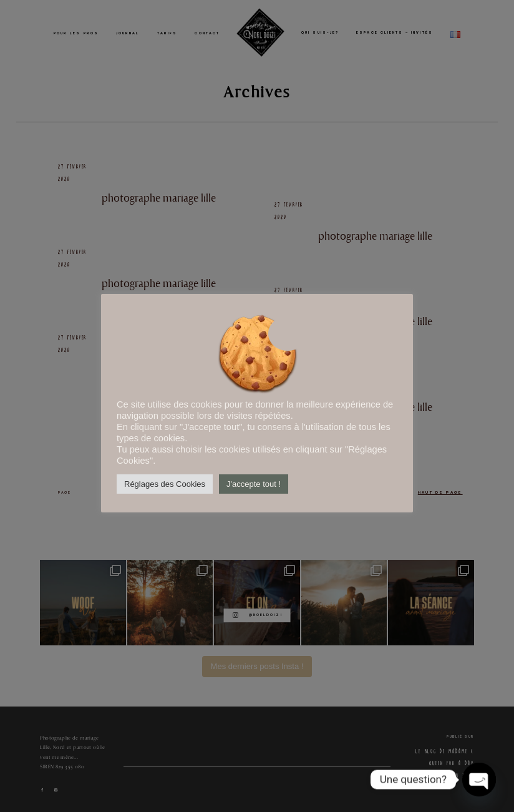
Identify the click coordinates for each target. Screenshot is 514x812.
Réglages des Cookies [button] (165, 484)
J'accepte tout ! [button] (254, 484)
